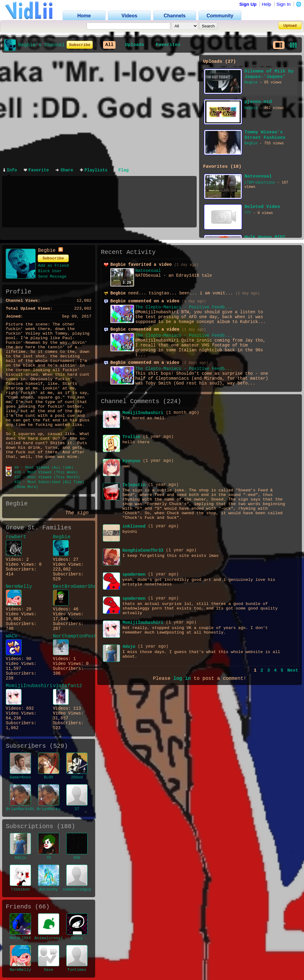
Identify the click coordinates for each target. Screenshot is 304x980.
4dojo (20, 858)
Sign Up (248, 4)
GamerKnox (20, 777)
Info (10, 170)
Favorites (168, 45)
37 (77, 809)
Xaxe (48, 970)
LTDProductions (260, 183)
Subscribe (80, 45)
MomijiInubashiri (25, 686)
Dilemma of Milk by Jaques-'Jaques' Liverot (269, 74)
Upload (290, 25)
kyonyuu (131, 461)
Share (64, 170)
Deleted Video (262, 207)
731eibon (20, 889)
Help (266, 4)
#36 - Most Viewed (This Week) (46, 472)
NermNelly (19, 587)
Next (293, 671)
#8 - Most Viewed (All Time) (44, 468)
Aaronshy (49, 889)
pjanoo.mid (258, 102)
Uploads (135, 45)
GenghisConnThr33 (143, 550)
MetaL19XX (20, 938)
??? (248, 213)
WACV (12, 636)
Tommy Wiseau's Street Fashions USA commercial (265, 135)
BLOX (48, 777)
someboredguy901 (80, 889)
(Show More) (26, 487)
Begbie (251, 83)
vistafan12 (67, 686)
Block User (50, 271)
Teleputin (134, 485)
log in (182, 679)
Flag (121, 170)
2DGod (77, 777)
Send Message (52, 277)
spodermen (134, 574)
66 (42, 907)
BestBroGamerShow (72, 587)
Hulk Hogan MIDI (265, 237)
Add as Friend (53, 266)
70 (49, 858)
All (109, 45)
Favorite (36, 170)
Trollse (131, 437)
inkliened (134, 526)
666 (77, 858)
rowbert (16, 537)
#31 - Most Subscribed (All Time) (49, 482)
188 (66, 826)
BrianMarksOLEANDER (27, 809)
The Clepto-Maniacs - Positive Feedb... (184, 307)
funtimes (77, 970)
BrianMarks (49, 809)
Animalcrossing (51, 938)
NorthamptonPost (72, 636)
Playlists (94, 170)
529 (59, 746)
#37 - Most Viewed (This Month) (47, 477)
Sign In (283, 4)
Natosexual (258, 176)
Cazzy (77, 938)
